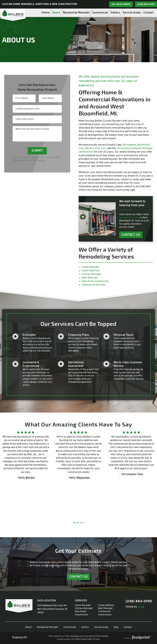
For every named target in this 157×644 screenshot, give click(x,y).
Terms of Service (31, 160)
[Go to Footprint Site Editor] (137, 638)
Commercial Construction (105, 613)
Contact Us (131, 235)
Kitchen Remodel (91, 274)
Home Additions (91, 271)
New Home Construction (95, 281)
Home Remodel (90, 267)
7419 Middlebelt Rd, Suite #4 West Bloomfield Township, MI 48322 (52, 609)
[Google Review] (143, 607)
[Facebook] (139, 607)
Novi (104, 148)
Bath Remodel (90, 278)
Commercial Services (94, 285)
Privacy (96, 639)
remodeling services (130, 218)
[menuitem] (45, 13)
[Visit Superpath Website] (20, 638)
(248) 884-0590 (146, 4)
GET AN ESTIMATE (121, 4)
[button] (74, 523)
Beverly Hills (92, 148)
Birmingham (129, 145)
